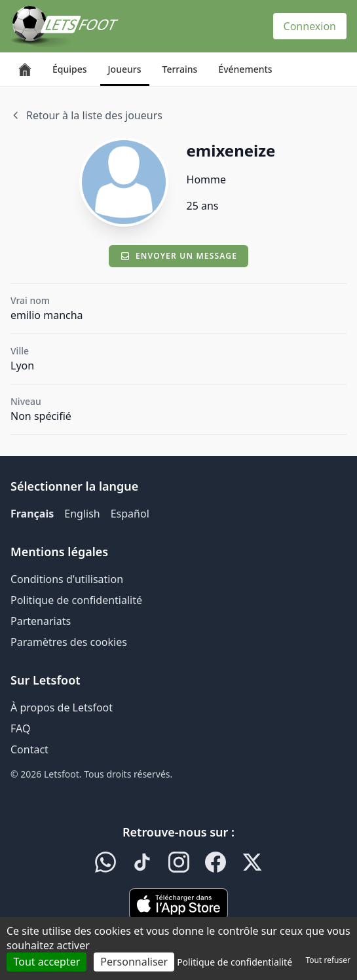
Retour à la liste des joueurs (86, 115)
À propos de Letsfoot (62, 707)
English (82, 514)
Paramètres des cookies (69, 642)
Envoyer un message (178, 256)
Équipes (70, 69)
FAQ (20, 728)
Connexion (310, 26)
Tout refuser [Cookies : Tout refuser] (328, 960)
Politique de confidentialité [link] (235, 962)
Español (130, 514)
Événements (245, 69)
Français (32, 514)
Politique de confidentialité (76, 600)
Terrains (180, 69)
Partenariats (41, 621)
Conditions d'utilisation (67, 579)
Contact (29, 749)
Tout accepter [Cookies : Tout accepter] (47, 962)
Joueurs (125, 69)
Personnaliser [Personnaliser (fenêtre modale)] (134, 962)
